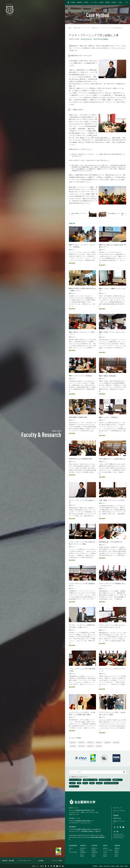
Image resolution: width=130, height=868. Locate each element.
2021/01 (99, 742)
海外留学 (114, 3)
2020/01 (108, 742)
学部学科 (86, 3)
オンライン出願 (57, 861)
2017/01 (82, 746)
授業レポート (96, 28)
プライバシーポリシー (119, 812)
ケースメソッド (87, 28)
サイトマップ (117, 808)
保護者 (117, 866)
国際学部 (117, 846)
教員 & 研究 (77, 28)
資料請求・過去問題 (8, 861)
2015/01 (99, 746)
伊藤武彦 (72, 46)
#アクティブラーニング (86, 39)
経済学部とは (95, 848)
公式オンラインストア (119, 822)
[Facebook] (51, 866)
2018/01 (73, 746)
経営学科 (82, 850)
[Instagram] (60, 866)
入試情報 (41, 861)
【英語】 (73, 852)
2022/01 (90, 742)
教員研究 (79, 2)
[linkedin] (63, 866)
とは (71, 848)
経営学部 (83, 846)
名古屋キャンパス (74, 818)
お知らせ (82, 854)
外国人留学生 (107, 866)
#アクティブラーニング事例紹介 (101, 39)
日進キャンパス (74, 808)
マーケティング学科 (108, 850)
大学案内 (73, 3)
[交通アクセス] (46, 866)
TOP (71, 28)
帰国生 (113, 866)
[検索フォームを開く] (127, 2)
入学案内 (101, 3)
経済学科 (94, 850)
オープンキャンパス (24, 861)
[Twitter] (48, 866)
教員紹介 (82, 856)
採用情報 (116, 815)
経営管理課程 (73, 846)
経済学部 (94, 846)
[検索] (124, 772)
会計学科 (105, 852)
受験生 (101, 866)
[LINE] (54, 866)
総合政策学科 (95, 852)
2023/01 (82, 742)
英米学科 (117, 850)
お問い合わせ (117, 818)
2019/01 (116, 742)
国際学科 (117, 852)
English (42, 866)
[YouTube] (57, 866)
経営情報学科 (83, 852)
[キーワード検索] (96, 772)
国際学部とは (118, 848)
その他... (120, 3)
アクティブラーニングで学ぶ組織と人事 (112, 28)
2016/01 (90, 746)
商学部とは (106, 848)
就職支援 (108, 3)
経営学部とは (83, 848)
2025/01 (73, 742)
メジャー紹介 (94, 3)
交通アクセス (36, 866)
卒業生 (126, 866)
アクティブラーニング (119, 48)
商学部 (105, 846)
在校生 (122, 866)
